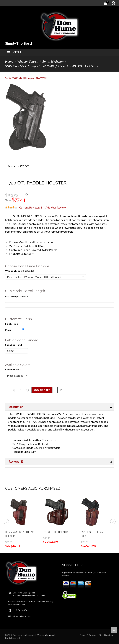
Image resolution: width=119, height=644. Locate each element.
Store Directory (106, 635)
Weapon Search (28, 61)
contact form (27, 601)
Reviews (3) (16, 462)
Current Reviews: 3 (31, 207)
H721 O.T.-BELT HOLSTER (55, 532)
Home (9, 61)
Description (16, 407)
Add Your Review (56, 207)
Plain (8, 330)
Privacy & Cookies (88, 635)
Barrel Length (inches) (16, 296)
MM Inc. (48, 635)
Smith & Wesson (53, 61)
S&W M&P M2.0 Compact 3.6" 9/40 (30, 66)
